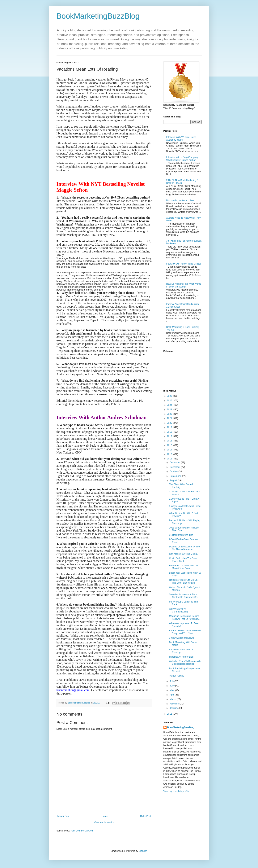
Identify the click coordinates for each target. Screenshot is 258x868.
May (172, 690)
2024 (170, 405)
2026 (170, 396)
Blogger (143, 851)
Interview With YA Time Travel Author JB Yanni (181, 138)
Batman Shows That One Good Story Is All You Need (185, 632)
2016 (170, 441)
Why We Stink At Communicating (178, 610)
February (174, 704)
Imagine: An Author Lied (181, 657)
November (175, 467)
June (172, 686)
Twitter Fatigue (177, 676)
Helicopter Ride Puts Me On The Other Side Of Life (183, 581)
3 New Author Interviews (181, 638)
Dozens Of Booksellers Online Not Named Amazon (184, 548)
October (174, 471)
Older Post (146, 816)
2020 (170, 423)
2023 (170, 410)
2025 (170, 401)
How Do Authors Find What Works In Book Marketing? (184, 285)
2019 (170, 427)
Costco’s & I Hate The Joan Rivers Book (183, 560)
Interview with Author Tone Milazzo (184, 264)
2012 (170, 459)
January (174, 708)
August (173, 480)
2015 (170, 445)
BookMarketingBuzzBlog (98, 16)
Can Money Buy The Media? (184, 554)
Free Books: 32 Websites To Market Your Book (183, 567)
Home (105, 816)
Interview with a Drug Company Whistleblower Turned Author (182, 159)
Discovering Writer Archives (180, 200)
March (173, 699)
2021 (170, 418)
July (172, 681)
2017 (170, 436)
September (176, 476)
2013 (170, 454)
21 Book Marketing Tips (181, 535)
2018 (170, 432)
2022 (170, 414)
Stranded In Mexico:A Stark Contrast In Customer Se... (184, 596)
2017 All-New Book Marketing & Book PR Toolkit (182, 182)
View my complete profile (176, 791)
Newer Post (63, 816)
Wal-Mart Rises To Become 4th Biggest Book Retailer (185, 663)
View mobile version (104, 822)
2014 (170, 450)
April (172, 695)
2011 (170, 714)
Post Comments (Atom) (82, 831)
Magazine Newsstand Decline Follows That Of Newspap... (184, 617)
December (175, 462)
